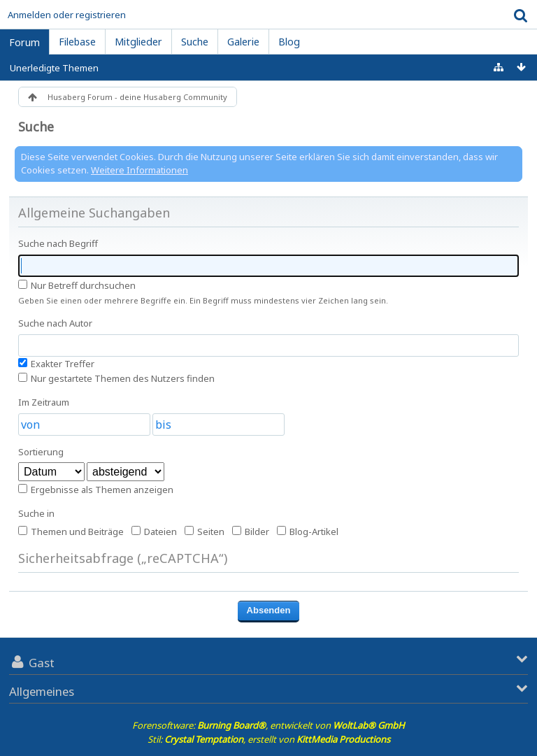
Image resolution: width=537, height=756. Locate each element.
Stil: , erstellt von (269, 739)
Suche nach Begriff (58, 243)
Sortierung (41, 452)
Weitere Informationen (139, 170)
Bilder (251, 532)
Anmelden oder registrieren (67, 15)
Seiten (205, 532)
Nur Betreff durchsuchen (77, 285)
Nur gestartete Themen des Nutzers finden (116, 378)
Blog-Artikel (308, 532)
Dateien (154, 532)
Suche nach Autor (55, 323)
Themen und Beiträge (71, 532)
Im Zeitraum (44, 402)
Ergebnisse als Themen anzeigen (96, 490)
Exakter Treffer (56, 364)
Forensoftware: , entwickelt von (268, 725)
